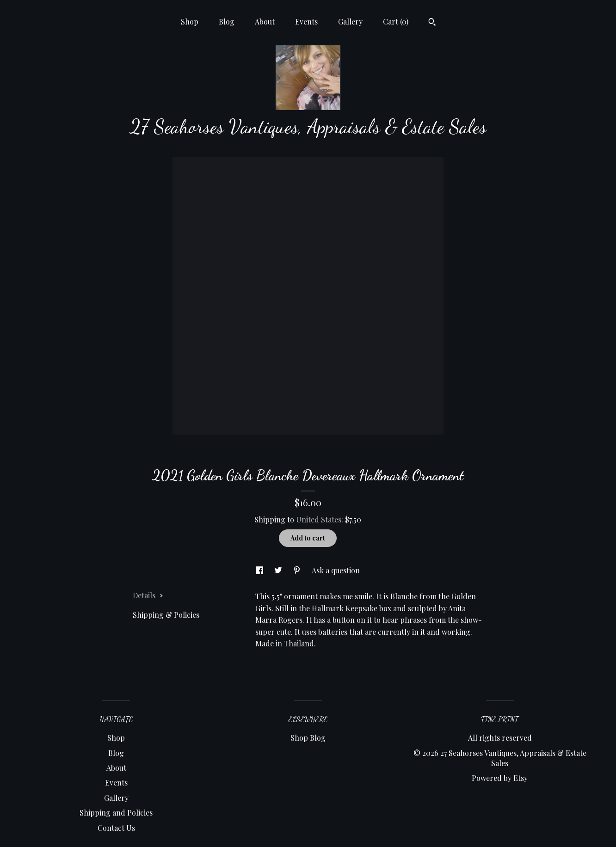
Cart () (396, 21)
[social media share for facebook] (260, 570)
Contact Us (116, 828)
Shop (190, 21)
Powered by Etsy (500, 778)
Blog (227, 21)
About (265, 21)
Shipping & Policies (166, 615)
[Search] (432, 23)
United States (319, 519)
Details (148, 595)
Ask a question (336, 570)
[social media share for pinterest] (298, 570)
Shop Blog (308, 738)
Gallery (350, 21)
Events (306, 21)
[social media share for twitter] (279, 570)
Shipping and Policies (116, 813)
